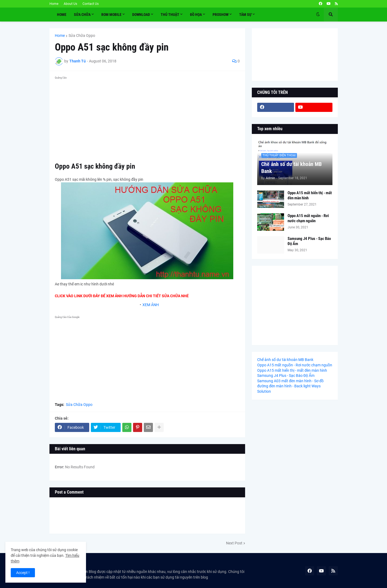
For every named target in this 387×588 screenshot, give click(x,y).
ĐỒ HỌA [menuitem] (196, 15)
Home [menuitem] (62, 15)
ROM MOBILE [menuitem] (111, 15)
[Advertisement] (147, 119)
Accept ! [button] (23, 573)
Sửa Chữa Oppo (82, 36)
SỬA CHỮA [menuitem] (82, 15)
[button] (318, 15)
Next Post (234, 543)
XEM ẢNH (151, 305)
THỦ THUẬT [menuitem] (170, 15)
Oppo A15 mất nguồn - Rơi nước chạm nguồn (308, 218)
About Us (70, 4)
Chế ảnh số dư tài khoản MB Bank (291, 168)
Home (54, 4)
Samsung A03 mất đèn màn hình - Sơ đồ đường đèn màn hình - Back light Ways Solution (290, 386)
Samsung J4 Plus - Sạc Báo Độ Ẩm (309, 241)
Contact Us (91, 4)
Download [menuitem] (141, 15)
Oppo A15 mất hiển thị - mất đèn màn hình (310, 196)
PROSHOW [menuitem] (221, 15)
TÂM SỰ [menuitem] (245, 15)
